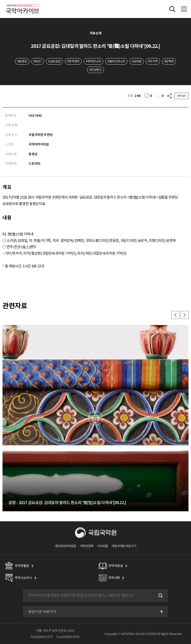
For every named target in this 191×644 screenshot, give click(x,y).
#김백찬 (169, 61)
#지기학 (153, 61)
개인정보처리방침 (65, 546)
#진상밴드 (95, 70)
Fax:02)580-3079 (68, 637)
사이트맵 (102, 546)
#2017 (38, 61)
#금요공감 (54, 61)
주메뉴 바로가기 (0, 0)
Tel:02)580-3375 (41, 637)
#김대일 (137, 61)
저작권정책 (87, 546)
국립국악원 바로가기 (124, 546)
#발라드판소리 (116, 61)
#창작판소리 (93, 61)
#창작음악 (73, 61)
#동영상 (22, 61)
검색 (160, 595)
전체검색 (172, 9)
